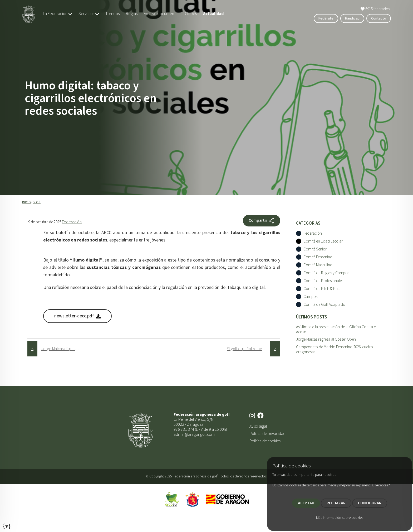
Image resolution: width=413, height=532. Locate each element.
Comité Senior (315, 249)
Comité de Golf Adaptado (324, 305)
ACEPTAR (306, 503)
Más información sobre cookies (340, 518)
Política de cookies (265, 441)
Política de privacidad (267, 434)
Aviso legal (258, 426)
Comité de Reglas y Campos (326, 273)
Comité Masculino (318, 265)
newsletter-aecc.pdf (77, 316)
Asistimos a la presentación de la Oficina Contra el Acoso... (336, 329)
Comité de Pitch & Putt (322, 289)
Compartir (262, 221)
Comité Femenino (318, 257)
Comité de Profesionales (323, 281)
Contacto (379, 18)
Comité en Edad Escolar (323, 241)
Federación (72, 222)
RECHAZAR (336, 503)
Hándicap (352, 18)
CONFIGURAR (370, 503)
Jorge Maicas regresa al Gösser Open (326, 339)
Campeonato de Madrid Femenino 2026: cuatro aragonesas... (335, 349)
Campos (310, 297)
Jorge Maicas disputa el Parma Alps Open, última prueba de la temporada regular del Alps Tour (63, 349)
